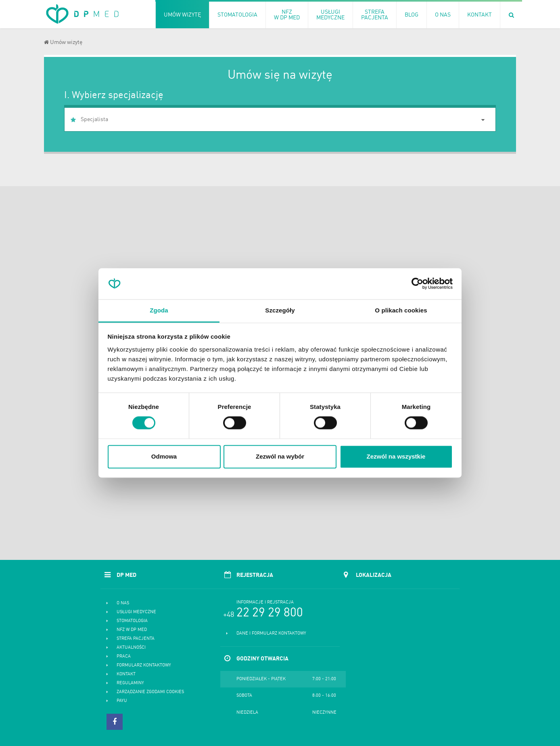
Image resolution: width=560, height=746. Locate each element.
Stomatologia (132, 621)
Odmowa (164, 456)
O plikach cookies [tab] (401, 310)
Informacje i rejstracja (265, 602)
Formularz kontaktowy (144, 665)
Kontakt (126, 674)
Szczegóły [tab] (280, 310)
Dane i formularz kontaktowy (271, 634)
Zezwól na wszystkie (396, 456)
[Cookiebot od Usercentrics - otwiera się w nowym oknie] (417, 284)
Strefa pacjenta (136, 639)
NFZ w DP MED (132, 630)
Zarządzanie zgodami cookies (150, 692)
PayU (122, 701)
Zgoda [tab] (159, 310)
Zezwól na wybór (280, 456)
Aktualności (131, 648)
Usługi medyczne (136, 612)
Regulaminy (130, 683)
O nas (123, 603)
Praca (124, 657)
